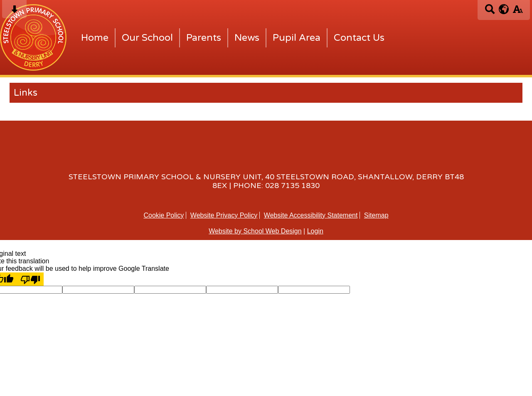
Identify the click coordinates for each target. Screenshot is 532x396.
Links (26, 93)
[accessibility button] (518, 12)
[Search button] (490, 12)
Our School (147, 38)
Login (315, 231)
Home (95, 38)
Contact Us (359, 38)
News (247, 38)
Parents (204, 38)
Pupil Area (297, 38)
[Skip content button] (14, 12)
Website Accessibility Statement (311, 215)
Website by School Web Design (255, 231)
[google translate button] (504, 9)
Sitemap (376, 215)
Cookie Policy (164, 215)
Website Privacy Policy (224, 215)
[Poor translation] (30, 279)
